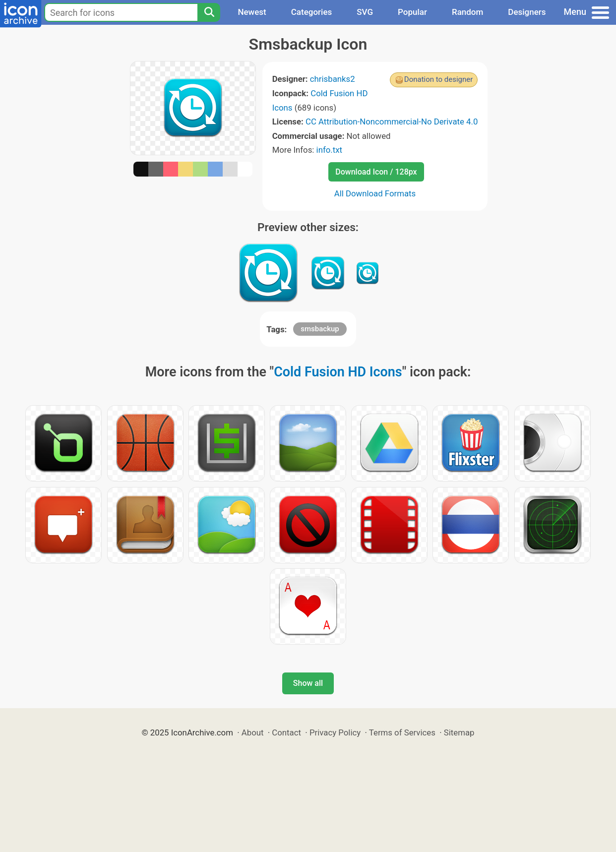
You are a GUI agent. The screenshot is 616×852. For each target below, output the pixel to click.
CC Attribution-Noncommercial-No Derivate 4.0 (392, 122)
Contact (286, 732)
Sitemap (459, 732)
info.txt (329, 150)
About (253, 732)
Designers (527, 12)
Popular (412, 12)
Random (467, 12)
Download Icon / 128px (376, 172)
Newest (252, 12)
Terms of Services (402, 732)
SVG (365, 12)
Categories (312, 12)
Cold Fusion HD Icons (338, 372)
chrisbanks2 (333, 79)
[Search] (209, 12)
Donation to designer (439, 79)
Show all (308, 683)
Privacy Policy (335, 732)
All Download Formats (375, 193)
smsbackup (320, 329)
